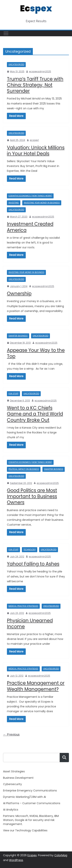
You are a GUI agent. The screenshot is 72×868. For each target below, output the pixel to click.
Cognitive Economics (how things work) (30, 196)
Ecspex (32, 855)
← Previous (11, 734)
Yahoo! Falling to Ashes (33, 564)
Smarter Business (18, 336)
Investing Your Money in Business (42, 203)
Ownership (19, 294)
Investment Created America (30, 227)
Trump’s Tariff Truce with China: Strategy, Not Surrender (35, 85)
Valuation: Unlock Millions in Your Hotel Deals (36, 151)
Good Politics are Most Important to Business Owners (32, 496)
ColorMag (61, 855)
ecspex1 (34, 140)
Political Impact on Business (24, 469)
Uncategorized (16, 64)
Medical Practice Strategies (23, 606)
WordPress (16, 860)
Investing (14, 203)
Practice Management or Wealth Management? (36, 686)
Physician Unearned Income (30, 624)
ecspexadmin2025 (40, 71)
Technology (30, 550)
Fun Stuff (13, 394)
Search (64, 757)
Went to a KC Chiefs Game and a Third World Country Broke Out (35, 414)
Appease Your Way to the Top (36, 353)
